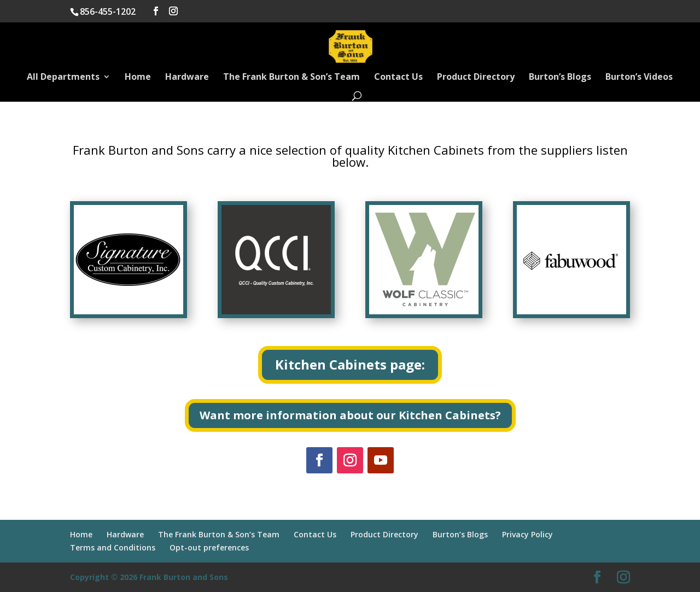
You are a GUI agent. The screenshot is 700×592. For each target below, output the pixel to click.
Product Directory (476, 78)
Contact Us (398, 78)
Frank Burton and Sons (184, 577)
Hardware (187, 78)
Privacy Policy (527, 534)
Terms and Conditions (113, 547)
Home (138, 78)
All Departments (63, 78)
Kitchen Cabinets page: (350, 364)
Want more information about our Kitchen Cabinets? (350, 415)
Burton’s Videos (639, 78)
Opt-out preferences (209, 547)
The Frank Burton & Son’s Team (291, 78)
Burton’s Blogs (560, 78)
